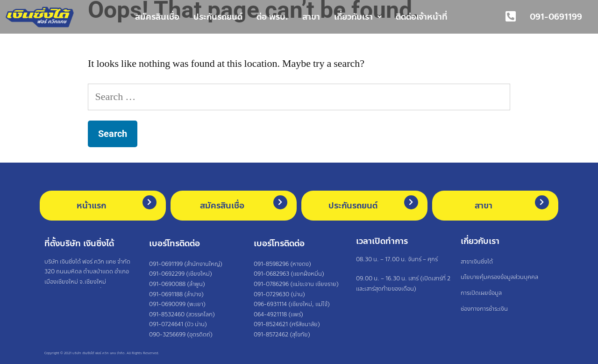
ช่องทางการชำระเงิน (484, 309)
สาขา (311, 17)
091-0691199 (556, 17)
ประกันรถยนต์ (218, 17)
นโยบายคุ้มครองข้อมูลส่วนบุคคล (499, 278)
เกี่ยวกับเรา (358, 17)
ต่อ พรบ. (272, 17)
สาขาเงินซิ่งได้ (477, 262)
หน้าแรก (91, 206)
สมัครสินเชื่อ (157, 17)
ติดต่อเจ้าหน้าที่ (422, 17)
